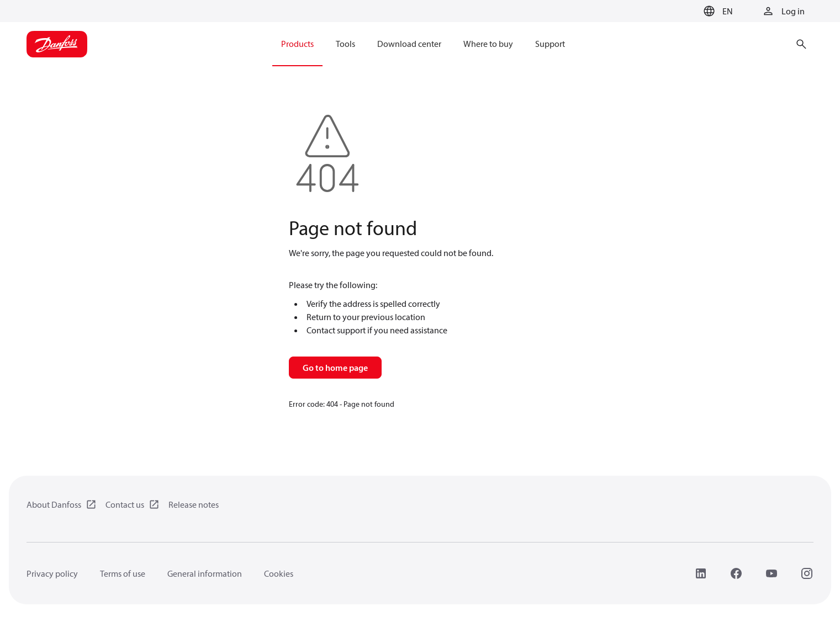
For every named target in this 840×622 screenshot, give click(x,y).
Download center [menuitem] (409, 44)
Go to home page (335, 368)
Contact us (125, 504)
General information (205, 573)
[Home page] (57, 44)
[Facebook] (736, 573)
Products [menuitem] (297, 44)
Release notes (194, 504)
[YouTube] (772, 573)
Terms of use (123, 573)
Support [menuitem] (550, 44)
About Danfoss (54, 504)
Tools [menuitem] (345, 44)
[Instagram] (807, 573)
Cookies (279, 573)
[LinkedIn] (701, 573)
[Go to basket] (681, 12)
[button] (717, 11)
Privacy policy (52, 573)
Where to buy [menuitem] (488, 44)
